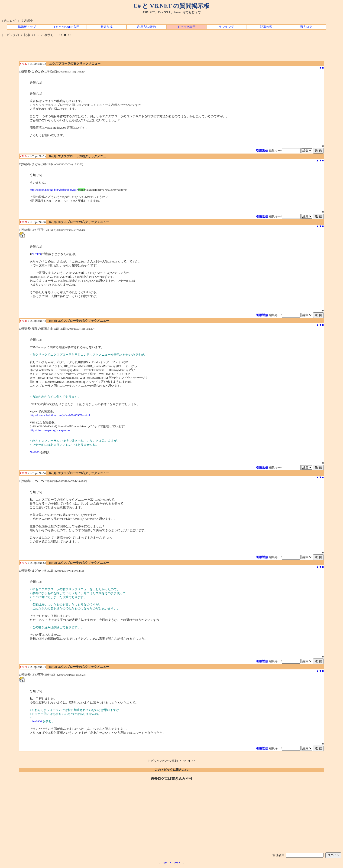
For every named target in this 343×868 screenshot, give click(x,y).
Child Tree (172, 863)
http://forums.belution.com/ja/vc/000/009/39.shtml (60, 415)
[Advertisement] (171, 51)
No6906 (34, 452)
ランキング (226, 27)
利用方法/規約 (147, 27)
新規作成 (107, 27)
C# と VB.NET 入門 (67, 27)
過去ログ (306, 27)
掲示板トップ (27, 27)
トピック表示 (186, 27)
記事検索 (266, 27)
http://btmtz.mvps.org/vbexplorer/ (50, 430)
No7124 (36, 254)
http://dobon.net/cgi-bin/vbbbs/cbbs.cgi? (54, 190)
